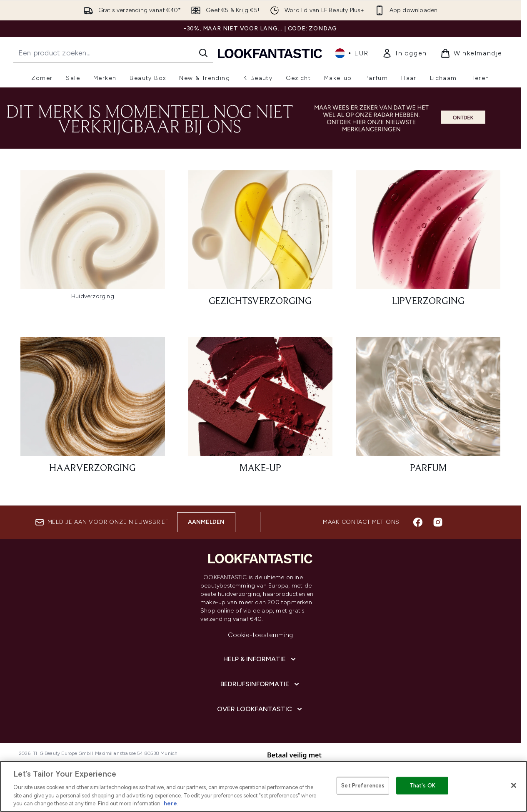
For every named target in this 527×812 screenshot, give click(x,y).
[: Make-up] (261, 409)
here (170, 803)
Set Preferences (363, 786)
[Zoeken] (203, 53)
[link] (405, 53)
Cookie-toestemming (261, 635)
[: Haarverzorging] (93, 409)
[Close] (514, 785)
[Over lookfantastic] (260, 709)
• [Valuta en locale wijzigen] (352, 53)
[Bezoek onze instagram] (438, 522)
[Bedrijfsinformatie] (261, 684)
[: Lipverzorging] (428, 242)
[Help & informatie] (260, 659)
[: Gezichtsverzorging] (261, 242)
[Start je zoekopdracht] (113, 53)
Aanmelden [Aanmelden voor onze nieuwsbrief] (206, 522)
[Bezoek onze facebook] (418, 522)
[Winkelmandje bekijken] (471, 53)
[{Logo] (270, 53)
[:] (93, 242)
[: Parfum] (428, 409)
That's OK (422, 786)
